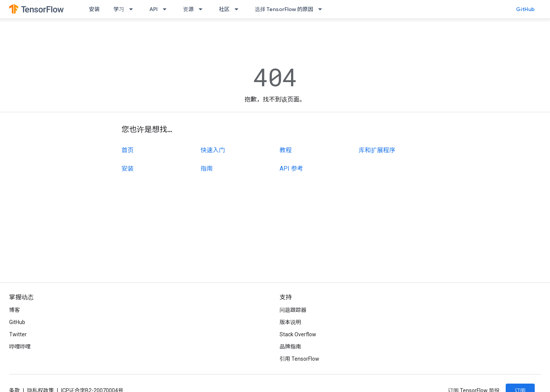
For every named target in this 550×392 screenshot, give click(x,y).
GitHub (525, 9)
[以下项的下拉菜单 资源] (203, 9)
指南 (207, 169)
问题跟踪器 (293, 310)
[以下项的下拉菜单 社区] (239, 9)
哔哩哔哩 (20, 347)
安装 (94, 9)
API (154, 9)
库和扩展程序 (377, 150)
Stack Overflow (298, 334)
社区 (224, 9)
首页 (128, 150)
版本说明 (290, 322)
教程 (286, 150)
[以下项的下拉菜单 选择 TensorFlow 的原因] (322, 9)
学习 (119, 9)
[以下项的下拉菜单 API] (167, 9)
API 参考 (291, 169)
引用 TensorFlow (299, 359)
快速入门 (213, 150)
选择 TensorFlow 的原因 (284, 9)
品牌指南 (290, 347)
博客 (15, 310)
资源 (188, 9)
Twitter (18, 334)
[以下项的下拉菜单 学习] (133, 9)
